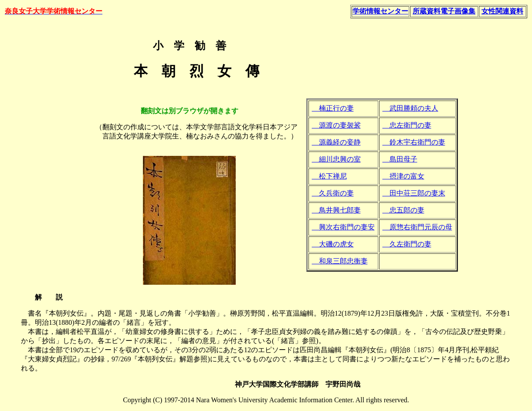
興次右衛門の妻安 (343, 227)
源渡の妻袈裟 (336, 125)
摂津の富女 (403, 176)
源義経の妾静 (336, 142)
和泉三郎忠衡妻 (340, 261)
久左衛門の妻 (407, 244)
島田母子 (400, 159)
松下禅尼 (329, 176)
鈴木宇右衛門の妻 (414, 142)
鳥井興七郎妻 (336, 210)
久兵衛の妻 (333, 193)
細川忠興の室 (336, 159)
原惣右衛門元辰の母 (417, 227)
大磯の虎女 (333, 244)
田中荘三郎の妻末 (414, 193)
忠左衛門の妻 (407, 125)
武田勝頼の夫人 (410, 108)
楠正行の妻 (333, 108)
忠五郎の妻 (403, 210)
